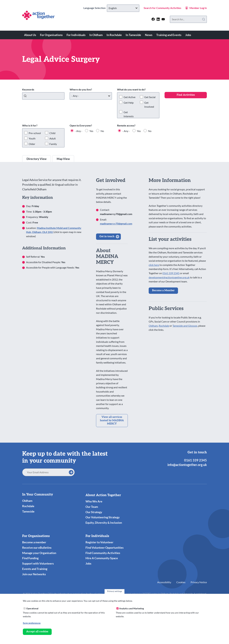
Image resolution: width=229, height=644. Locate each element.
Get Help (129, 103)
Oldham (153, 326)
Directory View (37, 159)
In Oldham (96, 35)
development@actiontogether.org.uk (169, 277)
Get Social (150, 97)
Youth (32, 138)
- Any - (79, 131)
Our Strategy (94, 512)
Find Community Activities (103, 553)
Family (53, 144)
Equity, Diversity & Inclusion (104, 523)
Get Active (129, 97)
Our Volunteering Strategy (103, 517)
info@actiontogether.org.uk (187, 465)
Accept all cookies (37, 632)
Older (32, 144)
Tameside (28, 511)
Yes (91, 131)
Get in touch (107, 236)
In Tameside (133, 35)
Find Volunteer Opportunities (105, 548)
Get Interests (129, 114)
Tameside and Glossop (185, 326)
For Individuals (76, 35)
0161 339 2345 (171, 273)
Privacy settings (115, 592)
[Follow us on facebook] (153, 19)
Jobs (188, 35)
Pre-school (35, 133)
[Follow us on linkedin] (158, 19)
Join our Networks (34, 574)
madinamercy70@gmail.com (116, 224)
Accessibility (164, 582)
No (102, 131)
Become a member (34, 542)
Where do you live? (81, 89)
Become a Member (163, 290)
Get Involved (149, 105)
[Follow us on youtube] (163, 19)
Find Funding (30, 558)
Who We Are (94, 501)
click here (154, 265)
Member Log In (198, 8)
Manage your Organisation (39, 553)
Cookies (181, 582)
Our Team (92, 507)
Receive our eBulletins (37, 548)
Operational (32, 608)
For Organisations (51, 35)
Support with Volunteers (38, 563)
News (149, 35)
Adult (53, 138)
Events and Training (35, 569)
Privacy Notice (199, 582)
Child (52, 133)
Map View (63, 159)
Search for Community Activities (162, 8)
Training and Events (169, 35)
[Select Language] (123, 8)
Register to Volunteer (99, 542)
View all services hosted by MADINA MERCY (112, 420)
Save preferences (32, 623)
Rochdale (164, 326)
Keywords (28, 89)
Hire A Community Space (102, 558)
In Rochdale (114, 35)
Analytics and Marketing (132, 608)
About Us (30, 35)
